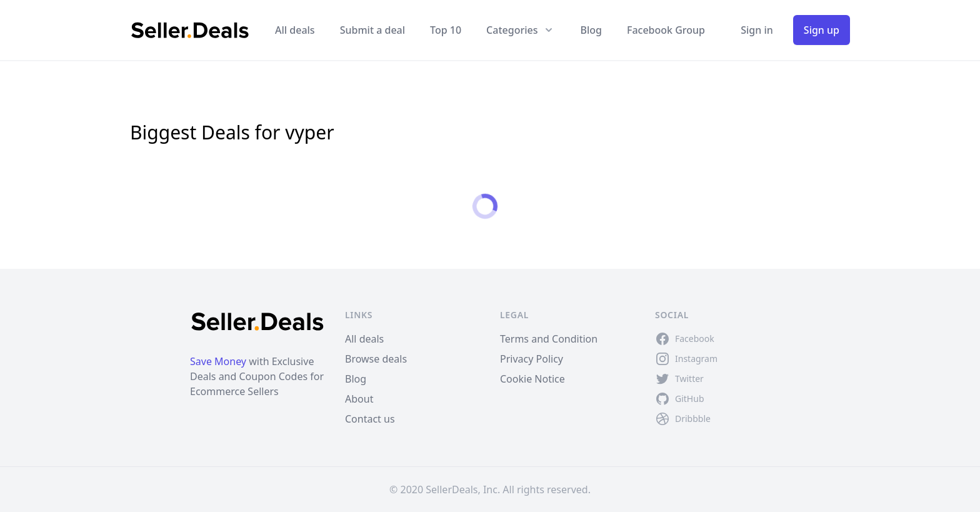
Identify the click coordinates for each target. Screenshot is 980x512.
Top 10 (446, 30)
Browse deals (376, 359)
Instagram (696, 359)
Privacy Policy (532, 359)
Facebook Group (666, 30)
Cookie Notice (532, 379)
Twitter (689, 379)
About (359, 399)
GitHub (690, 399)
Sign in (757, 30)
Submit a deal (372, 30)
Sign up (822, 30)
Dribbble (693, 419)
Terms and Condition (549, 339)
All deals (295, 30)
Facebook (695, 339)
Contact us (370, 419)
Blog (591, 30)
